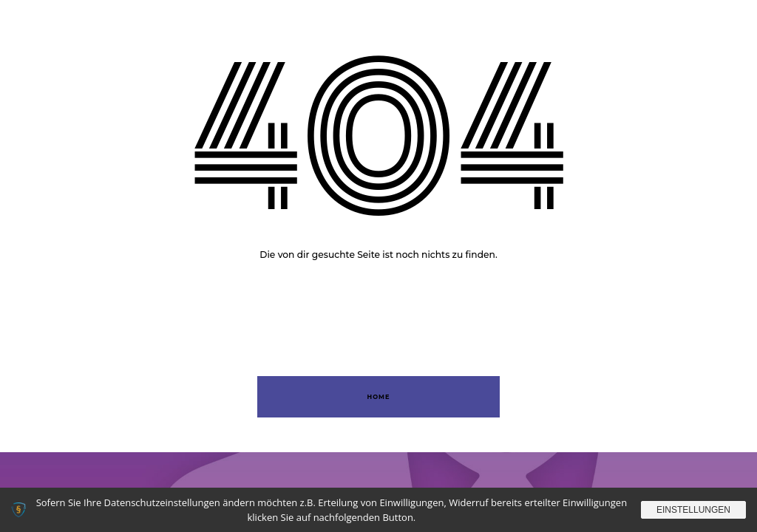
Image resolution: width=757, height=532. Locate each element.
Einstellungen (693, 510)
